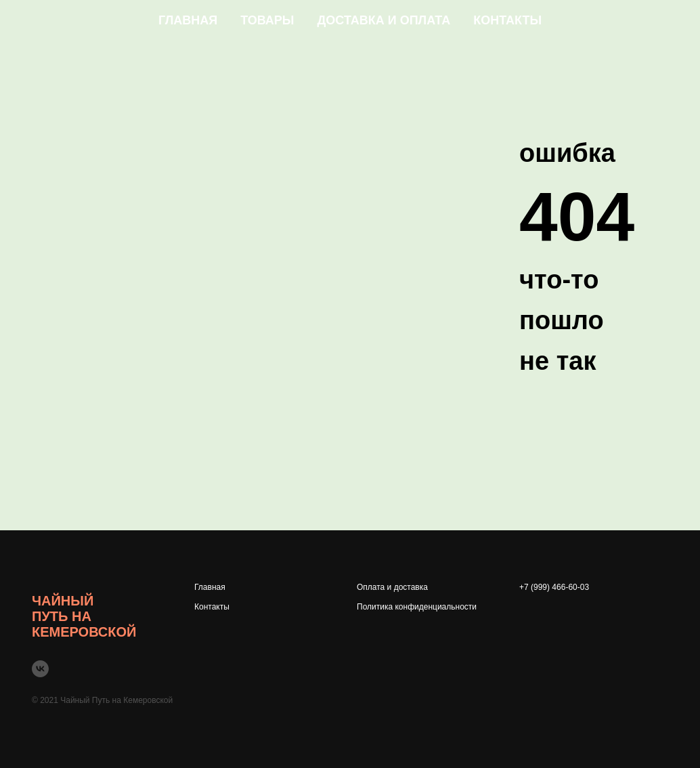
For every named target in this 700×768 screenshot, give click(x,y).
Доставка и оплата (384, 20)
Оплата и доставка (392, 587)
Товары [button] (267, 20)
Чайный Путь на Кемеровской (84, 616)
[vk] (40, 669)
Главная (188, 20)
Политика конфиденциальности (417, 607)
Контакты (507, 20)
